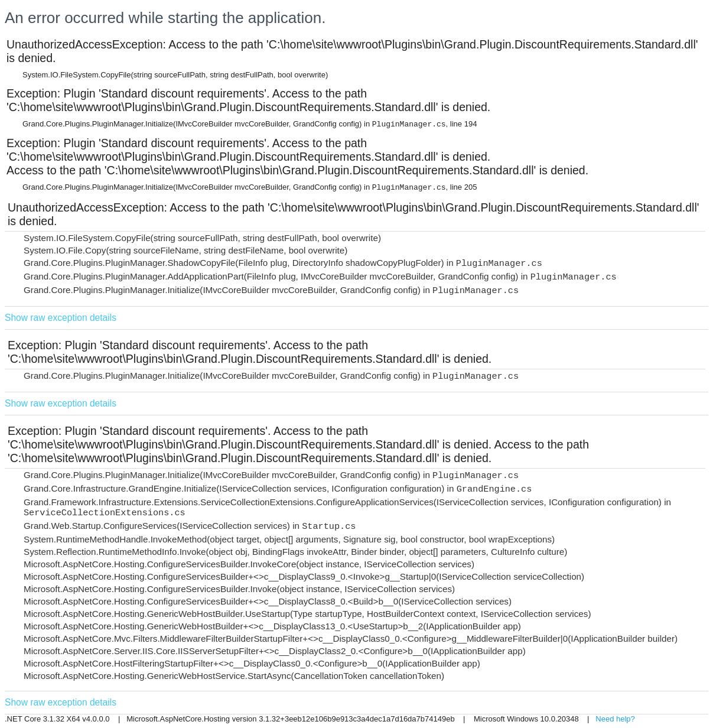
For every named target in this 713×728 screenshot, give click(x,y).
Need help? (615, 719)
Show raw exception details (61, 318)
